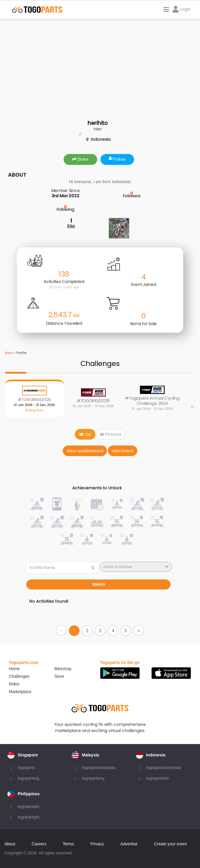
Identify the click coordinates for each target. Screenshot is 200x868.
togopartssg (28, 778)
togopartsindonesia (163, 768)
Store (59, 676)
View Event (123, 451)
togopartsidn (157, 778)
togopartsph (29, 806)
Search (99, 584)
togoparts (26, 768)
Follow (117, 159)
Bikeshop (63, 669)
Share (80, 159)
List (85, 434)
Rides (14, 684)
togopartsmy (93, 778)
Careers (39, 844)
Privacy (97, 844)
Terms (68, 844)
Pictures (111, 434)
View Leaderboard (85, 451)
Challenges (19, 676)
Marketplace (20, 692)
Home (14, 669)
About (10, 844)
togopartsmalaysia (99, 768)
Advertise (129, 844)
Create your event (170, 844)
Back (9, 353)
